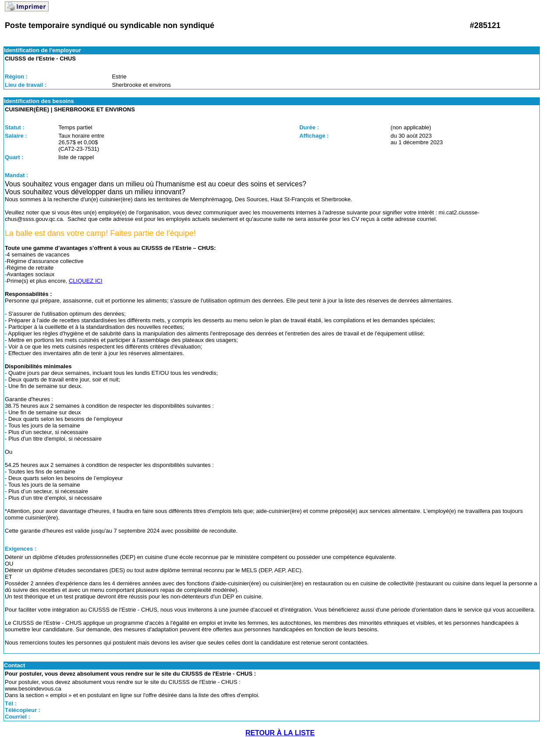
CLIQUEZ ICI (86, 281)
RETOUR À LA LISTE (280, 733)
